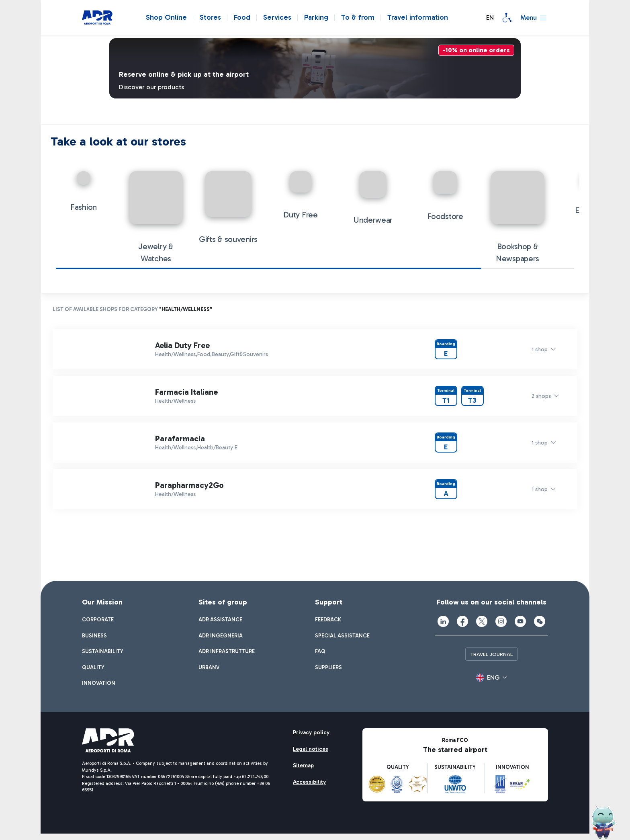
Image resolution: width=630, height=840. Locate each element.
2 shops (541, 397)
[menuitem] (98, 621)
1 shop (540, 351)
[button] (488, 18)
